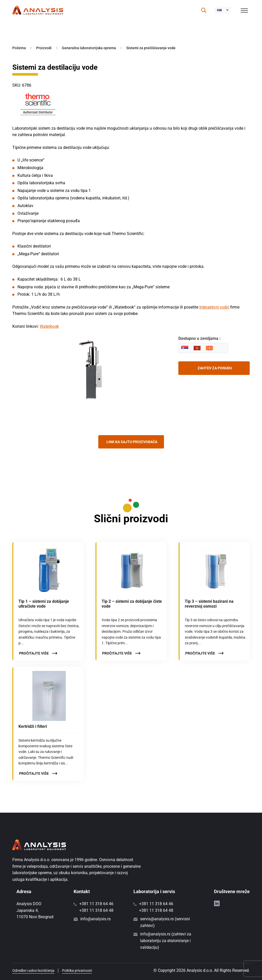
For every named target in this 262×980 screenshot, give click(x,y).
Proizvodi (44, 48)
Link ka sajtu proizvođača (132, 442)
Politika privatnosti (77, 971)
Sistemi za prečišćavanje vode (151, 48)
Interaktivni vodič (214, 307)
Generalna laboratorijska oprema (89, 48)
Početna (19, 48)
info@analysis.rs (95, 919)
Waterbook (49, 326)
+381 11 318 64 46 (96, 904)
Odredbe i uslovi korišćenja (33, 971)
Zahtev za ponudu (215, 368)
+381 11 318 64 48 (96, 910)
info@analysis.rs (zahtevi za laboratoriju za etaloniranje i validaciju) (166, 941)
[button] (223, 10)
